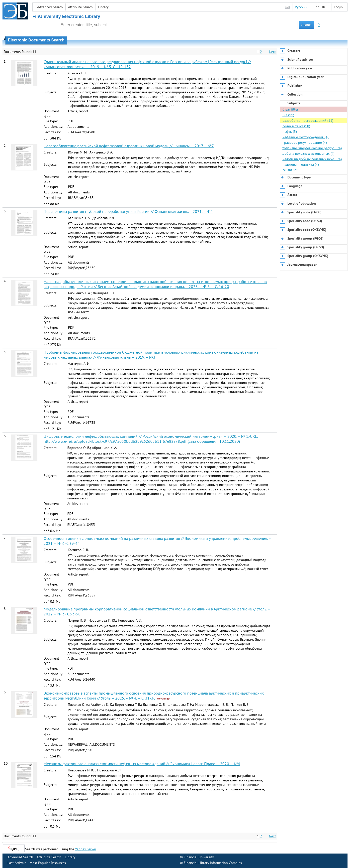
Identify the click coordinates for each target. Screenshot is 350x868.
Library (103, 7)
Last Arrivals (17, 863)
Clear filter (290, 109)
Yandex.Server (86, 849)
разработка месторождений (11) (308, 121)
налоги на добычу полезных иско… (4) (312, 159)
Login (339, 7)
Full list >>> (290, 170)
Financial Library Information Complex (213, 863)
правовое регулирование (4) (305, 143)
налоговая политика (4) (301, 164)
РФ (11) (288, 115)
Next (272, 52)
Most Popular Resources (48, 863)
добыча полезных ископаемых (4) (308, 153)
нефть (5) (290, 132)
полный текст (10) (296, 126)
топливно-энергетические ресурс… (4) (312, 148)
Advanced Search (50, 7)
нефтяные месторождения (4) (306, 137)
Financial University (199, 857)
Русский (301, 7)
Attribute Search (80, 7)
